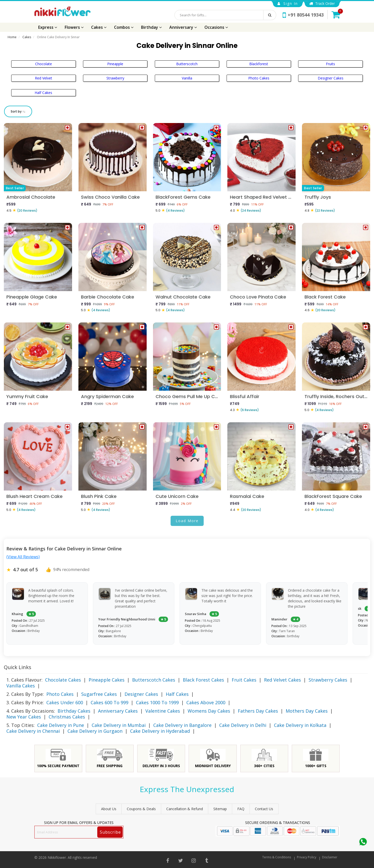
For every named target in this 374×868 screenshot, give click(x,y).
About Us (109, 809)
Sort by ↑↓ (18, 111)
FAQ (241, 809)
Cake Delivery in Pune (61, 725)
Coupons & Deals (141, 809)
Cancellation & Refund (185, 809)
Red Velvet (44, 78)
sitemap (220, 809)
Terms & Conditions (277, 857)
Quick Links (18, 667)
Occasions (216, 27)
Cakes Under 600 (65, 702)
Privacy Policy (307, 857)
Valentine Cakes (163, 711)
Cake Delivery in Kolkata (300, 725)
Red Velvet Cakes (282, 680)
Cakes (99, 27)
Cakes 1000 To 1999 (157, 702)
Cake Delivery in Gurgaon (95, 731)
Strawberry (115, 78)
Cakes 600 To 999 (109, 702)
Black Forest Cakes (203, 680)
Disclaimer (330, 857)
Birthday (151, 27)
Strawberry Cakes (328, 680)
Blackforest (259, 64)
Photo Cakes (259, 78)
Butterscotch (187, 64)
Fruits (330, 64)
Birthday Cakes (74, 711)
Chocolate (44, 64)
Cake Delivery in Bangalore (182, 725)
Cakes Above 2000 (206, 702)
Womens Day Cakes (209, 711)
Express (48, 27)
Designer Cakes (331, 78)
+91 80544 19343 (303, 15)
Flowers (74, 27)
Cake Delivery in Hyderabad (160, 731)
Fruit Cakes (244, 680)
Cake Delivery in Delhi (243, 725)
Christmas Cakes (67, 717)
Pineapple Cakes (107, 680)
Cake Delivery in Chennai (33, 731)
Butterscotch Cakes (154, 680)
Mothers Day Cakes (307, 711)
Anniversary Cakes (118, 711)
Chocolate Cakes (63, 680)
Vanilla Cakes (21, 686)
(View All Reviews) (23, 557)
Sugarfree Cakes (99, 694)
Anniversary (183, 27)
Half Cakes (43, 93)
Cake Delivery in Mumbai (119, 725)
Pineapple (115, 64)
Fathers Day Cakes (258, 711)
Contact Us (264, 809)
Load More (187, 521)
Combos (124, 27)
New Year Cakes (24, 717)
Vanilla (187, 78)
